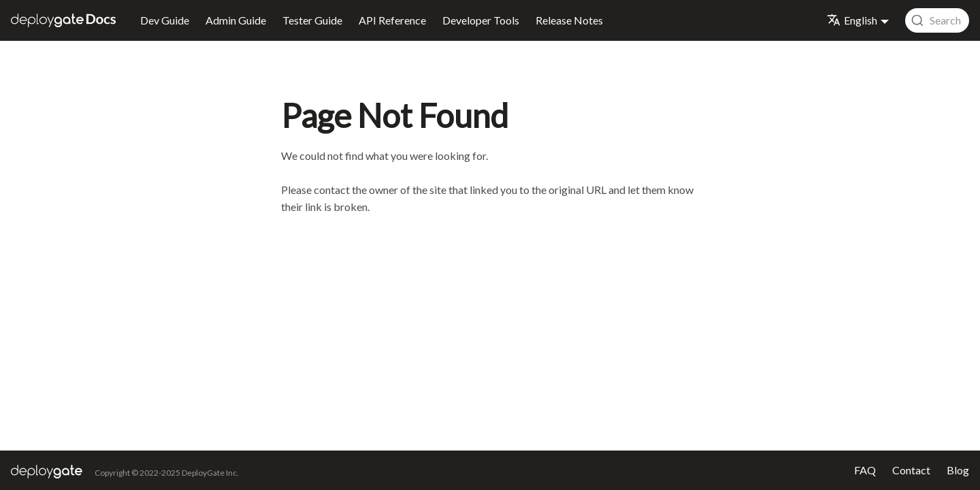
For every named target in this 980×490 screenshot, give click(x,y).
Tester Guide (312, 20)
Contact (911, 470)
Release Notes (569, 20)
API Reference (392, 20)
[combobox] (937, 20)
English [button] (852, 20)
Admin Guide (236, 20)
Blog (958, 470)
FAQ (865, 470)
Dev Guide (165, 20)
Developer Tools (481, 20)
